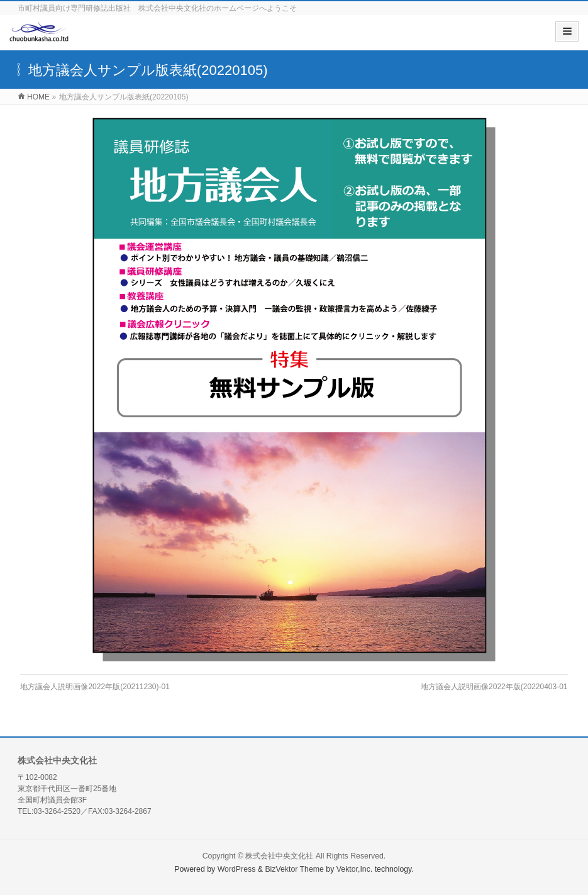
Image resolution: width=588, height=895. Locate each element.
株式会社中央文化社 (279, 856)
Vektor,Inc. (355, 869)
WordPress (237, 869)
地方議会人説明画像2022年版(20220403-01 (494, 687)
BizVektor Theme (294, 869)
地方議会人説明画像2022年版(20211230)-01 (95, 687)
